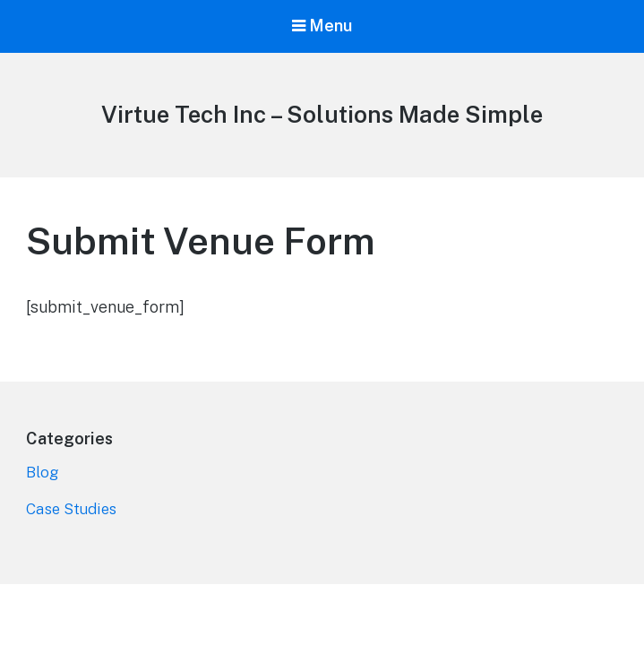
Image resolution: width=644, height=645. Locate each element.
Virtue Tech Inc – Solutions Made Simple (322, 114)
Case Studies (71, 509)
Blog (42, 472)
